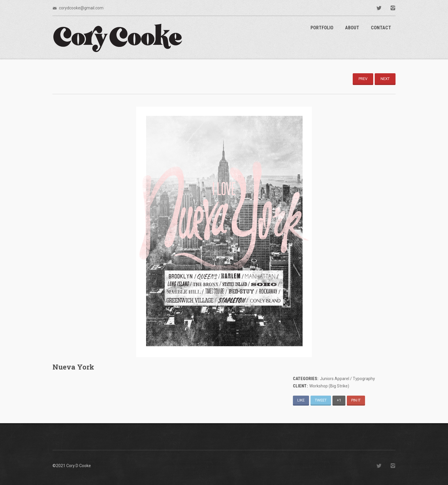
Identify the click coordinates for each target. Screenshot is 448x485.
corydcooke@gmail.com (81, 8)
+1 (339, 400)
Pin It (356, 400)
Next (385, 79)
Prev (363, 79)
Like (301, 400)
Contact (381, 28)
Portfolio (322, 28)
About (352, 28)
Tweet (321, 400)
